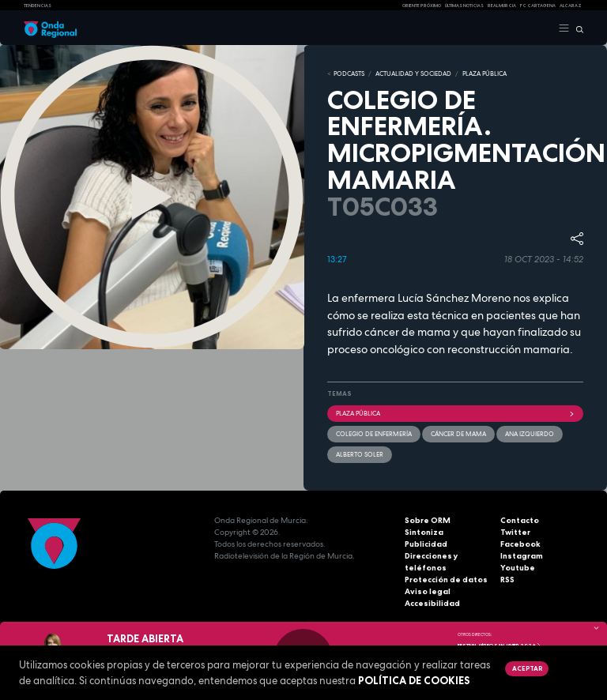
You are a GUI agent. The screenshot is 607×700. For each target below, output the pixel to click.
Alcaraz (571, 6)
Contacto (520, 520)
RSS (507, 580)
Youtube (518, 568)
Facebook (520, 544)
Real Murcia (502, 6)
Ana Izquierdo (530, 434)
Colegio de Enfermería (374, 434)
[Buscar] (577, 28)
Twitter (515, 532)
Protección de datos (446, 580)
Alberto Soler (360, 454)
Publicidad (426, 544)
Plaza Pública (455, 413)
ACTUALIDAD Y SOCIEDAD (413, 73)
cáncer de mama (458, 434)
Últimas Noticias (464, 6)
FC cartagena (538, 6)
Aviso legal (428, 591)
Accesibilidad (432, 603)
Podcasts (349, 73)
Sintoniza (424, 532)
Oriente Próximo (422, 6)
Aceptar (527, 668)
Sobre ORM (428, 520)
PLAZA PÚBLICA (484, 73)
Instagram (522, 556)
